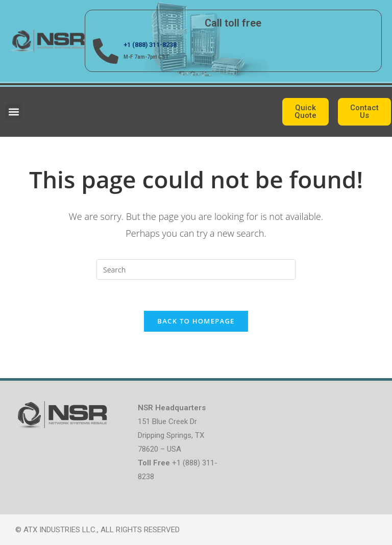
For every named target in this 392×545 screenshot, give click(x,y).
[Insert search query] (196, 269)
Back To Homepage (196, 321)
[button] (14, 112)
